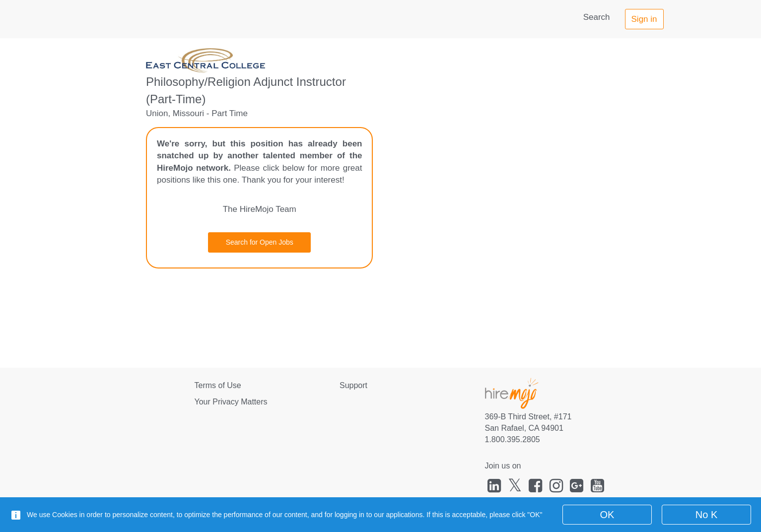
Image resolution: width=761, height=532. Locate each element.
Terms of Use (218, 385)
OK (607, 515)
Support (353, 385)
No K (706, 515)
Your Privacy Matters (231, 402)
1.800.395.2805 (513, 439)
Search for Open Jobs (260, 242)
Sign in (644, 19)
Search (597, 17)
